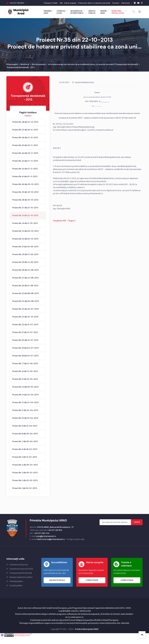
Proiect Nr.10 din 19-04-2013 (25, 425)
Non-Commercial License (22, 643)
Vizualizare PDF (60, 228)
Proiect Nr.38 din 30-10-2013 (25, 207)
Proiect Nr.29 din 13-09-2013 (25, 269)
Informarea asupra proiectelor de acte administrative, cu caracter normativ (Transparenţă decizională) (93, 72)
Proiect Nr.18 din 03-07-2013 (25, 363)
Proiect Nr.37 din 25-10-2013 (25, 215)
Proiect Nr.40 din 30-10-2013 (26, 191)
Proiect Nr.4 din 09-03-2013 (25, 472)
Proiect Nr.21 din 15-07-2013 (25, 340)
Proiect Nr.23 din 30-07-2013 (26, 316)
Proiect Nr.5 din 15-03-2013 (25, 464)
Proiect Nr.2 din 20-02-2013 (25, 488)
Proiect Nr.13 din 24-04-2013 (25, 402)
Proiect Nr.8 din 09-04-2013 (25, 441)
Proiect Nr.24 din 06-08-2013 (26, 308)
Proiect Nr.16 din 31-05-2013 (25, 378)
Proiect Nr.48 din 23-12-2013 (25, 129)
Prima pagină (12, 72)
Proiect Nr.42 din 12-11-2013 (25, 176)
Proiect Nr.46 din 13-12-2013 (25, 145)
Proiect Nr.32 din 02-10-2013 (25, 246)
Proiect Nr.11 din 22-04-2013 (25, 417)
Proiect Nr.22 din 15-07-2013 (25, 332)
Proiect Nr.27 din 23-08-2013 (26, 285)
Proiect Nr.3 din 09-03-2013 (25, 480)
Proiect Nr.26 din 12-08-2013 (25, 293)
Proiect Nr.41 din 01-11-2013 (25, 184)
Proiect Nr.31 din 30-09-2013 (25, 254)
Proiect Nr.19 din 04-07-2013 (25, 355)
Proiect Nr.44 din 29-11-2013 (25, 160)
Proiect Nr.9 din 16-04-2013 (25, 433)
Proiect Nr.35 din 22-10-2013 (25, 223)
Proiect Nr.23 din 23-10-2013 (25, 324)
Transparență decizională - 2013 (21, 75)
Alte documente (39, 72)
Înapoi (71, 228)
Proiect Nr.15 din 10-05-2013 (25, 386)
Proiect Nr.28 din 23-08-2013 (26, 277)
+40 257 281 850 (17, 3)
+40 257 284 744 (41, 540)
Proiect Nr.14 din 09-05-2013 (25, 394)
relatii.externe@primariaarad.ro (51, 546)
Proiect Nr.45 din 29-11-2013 (25, 152)
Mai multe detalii (57, 587)
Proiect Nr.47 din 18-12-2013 (25, 137)
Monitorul (25, 72)
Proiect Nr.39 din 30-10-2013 (25, 199)
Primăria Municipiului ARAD (87, 636)
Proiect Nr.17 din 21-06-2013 (25, 371)
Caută (137, 529)
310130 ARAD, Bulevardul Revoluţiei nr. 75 (55, 534)
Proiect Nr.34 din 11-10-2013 (25, 230)
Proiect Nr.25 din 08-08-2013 (26, 301)
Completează (92, 587)
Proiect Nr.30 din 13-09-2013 (25, 262)
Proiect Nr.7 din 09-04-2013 (25, 449)
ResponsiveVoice (20, 641)
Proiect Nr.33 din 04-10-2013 (25, 238)
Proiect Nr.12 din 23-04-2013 (25, 410)
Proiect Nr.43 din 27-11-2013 (25, 168)
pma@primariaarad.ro (46, 543)
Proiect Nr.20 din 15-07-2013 (25, 347)
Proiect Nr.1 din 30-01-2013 (25, 495)
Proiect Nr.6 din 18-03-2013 (25, 456)
